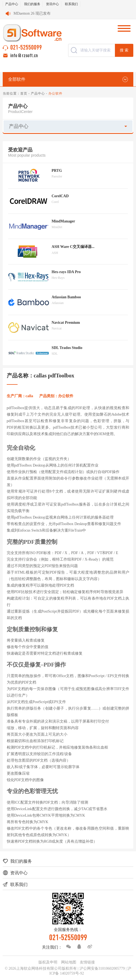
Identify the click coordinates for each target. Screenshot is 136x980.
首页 (24, 93)
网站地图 (69, 962)
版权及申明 (48, 962)
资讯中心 (52, 4)
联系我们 (71, 4)
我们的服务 (32, 4)
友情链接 (87, 962)
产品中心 (12, 4)
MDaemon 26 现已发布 (32, 13)
